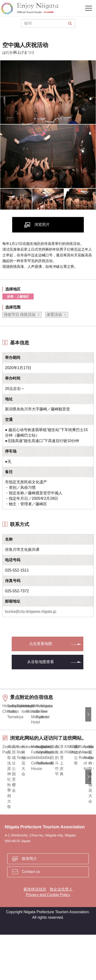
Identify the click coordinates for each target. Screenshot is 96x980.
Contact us (31, 917)
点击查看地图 (41, 644)
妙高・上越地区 (18, 297)
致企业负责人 (61, 935)
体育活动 (54, 315)
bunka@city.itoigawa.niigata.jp (31, 611)
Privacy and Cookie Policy (48, 940)
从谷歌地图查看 (41, 662)
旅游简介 (29, 904)
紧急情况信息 (35, 935)
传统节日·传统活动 (20, 315)
